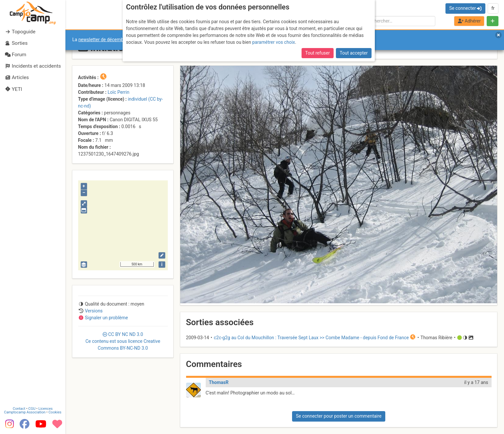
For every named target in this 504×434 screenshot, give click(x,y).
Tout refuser (317, 53)
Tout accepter (354, 53)
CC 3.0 (123, 341)
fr (493, 8)
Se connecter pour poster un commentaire (339, 416)
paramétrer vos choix (274, 42)
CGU (32, 408)
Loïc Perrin (119, 92)
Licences (46, 408)
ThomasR (219, 382)
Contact (19, 408)
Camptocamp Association (25, 412)
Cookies (55, 412)
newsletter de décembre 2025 (109, 40)
